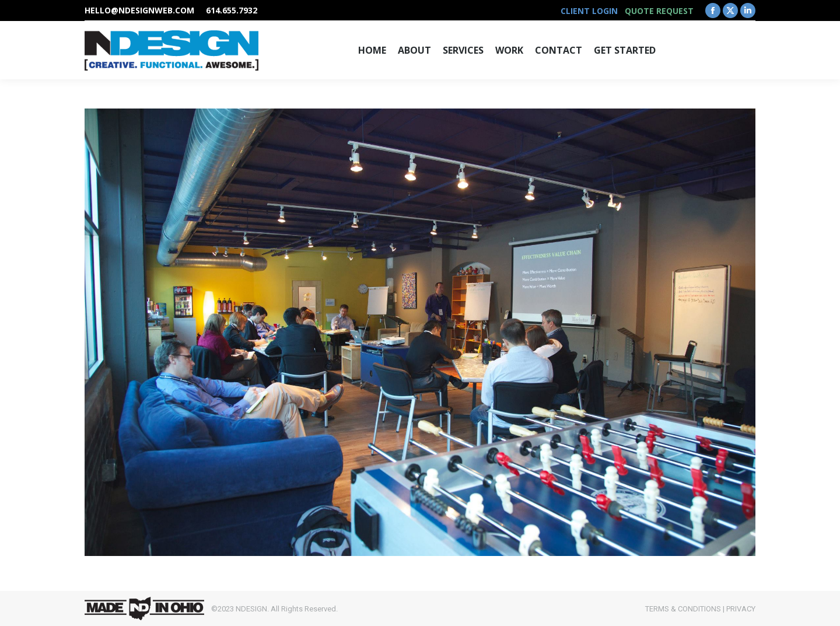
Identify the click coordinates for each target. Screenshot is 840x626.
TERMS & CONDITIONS (683, 609)
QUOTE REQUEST (659, 11)
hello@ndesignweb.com (139, 10)
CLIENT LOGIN (589, 11)
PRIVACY (741, 609)
